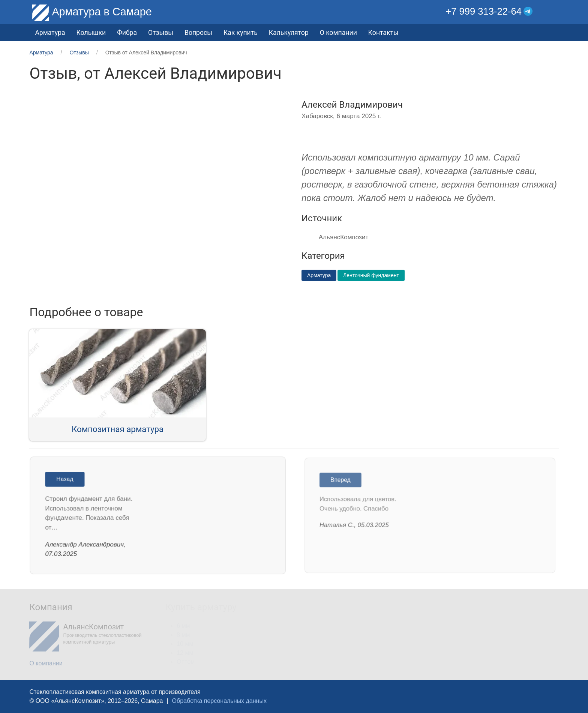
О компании (338, 33)
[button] (553, 11)
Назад (67, 480)
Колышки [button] (91, 33)
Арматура (319, 275)
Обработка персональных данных (219, 701)
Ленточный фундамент (371, 275)
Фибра (127, 33)
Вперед (343, 481)
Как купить (241, 33)
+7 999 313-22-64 (484, 11)
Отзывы (161, 33)
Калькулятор (289, 33)
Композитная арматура (118, 429)
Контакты (383, 33)
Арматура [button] (50, 33)
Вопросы (198, 33)
